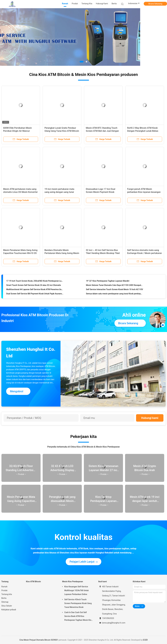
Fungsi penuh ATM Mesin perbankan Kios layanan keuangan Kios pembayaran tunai (144, 192)
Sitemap (5, 602)
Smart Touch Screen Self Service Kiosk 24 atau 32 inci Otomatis (34, 286)
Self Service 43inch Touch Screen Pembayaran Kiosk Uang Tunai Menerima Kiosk (78, 603)
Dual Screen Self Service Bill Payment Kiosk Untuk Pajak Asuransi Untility (35, 294)
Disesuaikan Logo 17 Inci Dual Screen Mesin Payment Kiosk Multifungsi (101, 192)
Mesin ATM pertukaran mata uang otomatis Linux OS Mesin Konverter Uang (20, 192)
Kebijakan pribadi (9, 610)
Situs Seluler (7, 606)
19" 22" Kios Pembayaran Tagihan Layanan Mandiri (108, 281)
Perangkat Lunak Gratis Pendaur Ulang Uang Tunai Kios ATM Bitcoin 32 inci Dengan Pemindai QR (62, 131)
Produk (4, 590)
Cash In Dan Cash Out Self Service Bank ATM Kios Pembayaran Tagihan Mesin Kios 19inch (78, 617)
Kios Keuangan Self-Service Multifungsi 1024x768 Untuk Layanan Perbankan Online (76, 590)
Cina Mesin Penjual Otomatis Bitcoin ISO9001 (39, 640)
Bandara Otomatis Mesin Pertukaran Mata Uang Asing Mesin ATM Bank (62, 253)
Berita (4, 598)
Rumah (4, 587)
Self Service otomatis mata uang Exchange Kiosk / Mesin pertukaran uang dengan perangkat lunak (144, 253)
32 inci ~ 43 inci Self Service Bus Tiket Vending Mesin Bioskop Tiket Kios (103, 253)
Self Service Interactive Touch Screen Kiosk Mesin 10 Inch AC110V (115, 290)
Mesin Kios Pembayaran (73, 582)
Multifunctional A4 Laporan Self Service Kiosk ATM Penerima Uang (35, 290)
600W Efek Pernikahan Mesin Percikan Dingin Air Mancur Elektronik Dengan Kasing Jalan (19, 131)
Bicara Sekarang (155, 4)
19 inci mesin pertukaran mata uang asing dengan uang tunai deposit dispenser (59, 192)
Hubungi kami (150, 418)
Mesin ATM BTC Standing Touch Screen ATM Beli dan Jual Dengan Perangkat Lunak (102, 131)
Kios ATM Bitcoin (33, 582)
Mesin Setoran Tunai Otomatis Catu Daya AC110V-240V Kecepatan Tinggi (115, 286)
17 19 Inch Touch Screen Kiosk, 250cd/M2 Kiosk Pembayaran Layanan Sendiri (35, 281)
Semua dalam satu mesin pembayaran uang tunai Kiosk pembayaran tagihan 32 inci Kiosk (115, 294)
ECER (145, 640)
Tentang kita (7, 594)
